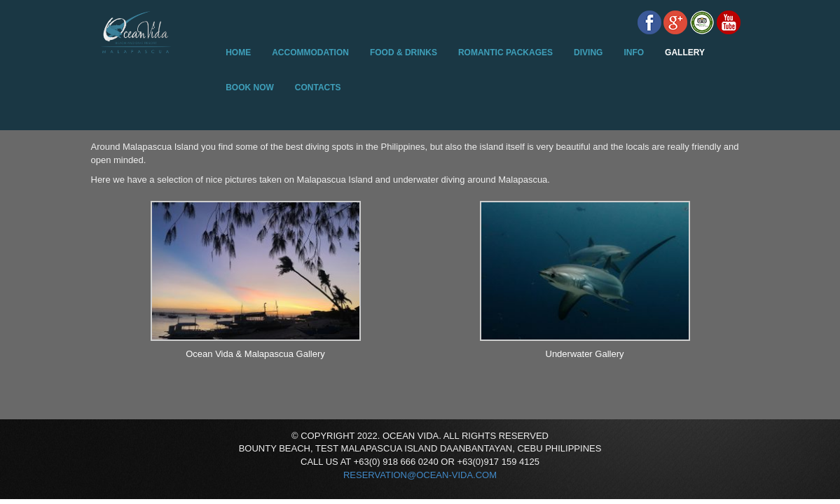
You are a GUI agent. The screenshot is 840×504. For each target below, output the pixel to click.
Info (634, 52)
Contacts (318, 87)
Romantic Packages (505, 52)
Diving (588, 52)
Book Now (250, 87)
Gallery (685, 52)
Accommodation (310, 52)
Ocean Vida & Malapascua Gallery (255, 354)
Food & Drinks (404, 52)
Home (238, 52)
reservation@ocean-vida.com (420, 475)
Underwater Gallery (585, 354)
